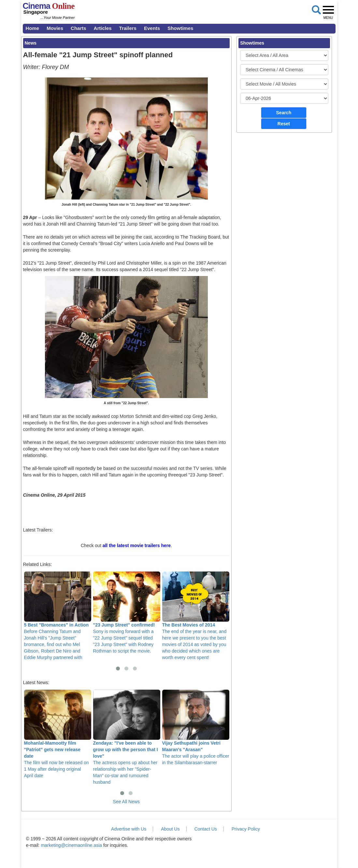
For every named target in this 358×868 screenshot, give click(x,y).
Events (152, 28)
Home (33, 28)
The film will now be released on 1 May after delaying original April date (58, 734)
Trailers (128, 28)
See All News (126, 802)
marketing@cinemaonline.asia (71, 845)
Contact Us (206, 829)
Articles (103, 28)
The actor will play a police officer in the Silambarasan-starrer (196, 728)
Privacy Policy (246, 829)
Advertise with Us (129, 829)
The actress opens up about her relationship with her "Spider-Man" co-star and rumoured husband (127, 737)
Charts (79, 28)
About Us (170, 829)
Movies (55, 28)
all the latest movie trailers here (137, 545)
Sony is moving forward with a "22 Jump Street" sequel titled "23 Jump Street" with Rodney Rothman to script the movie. (127, 613)
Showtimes (180, 28)
